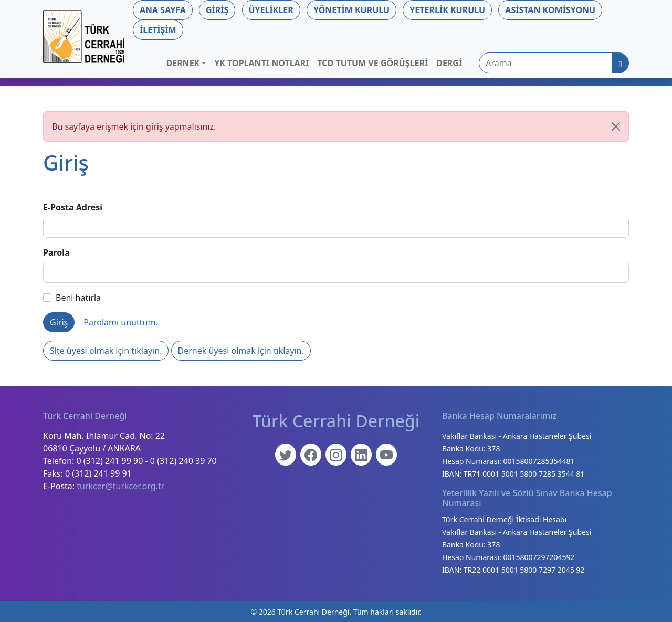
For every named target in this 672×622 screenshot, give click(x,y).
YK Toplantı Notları (261, 63)
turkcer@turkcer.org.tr (120, 486)
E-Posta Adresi (73, 207)
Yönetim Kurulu (351, 10)
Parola (56, 252)
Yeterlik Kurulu (447, 10)
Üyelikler (271, 10)
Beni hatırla (72, 298)
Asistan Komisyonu (550, 10)
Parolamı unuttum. (120, 322)
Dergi (449, 63)
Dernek (183, 63)
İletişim (158, 30)
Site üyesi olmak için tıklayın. (106, 351)
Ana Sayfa (163, 10)
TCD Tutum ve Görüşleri (372, 63)
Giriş (217, 10)
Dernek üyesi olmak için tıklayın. (241, 351)
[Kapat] (616, 126)
